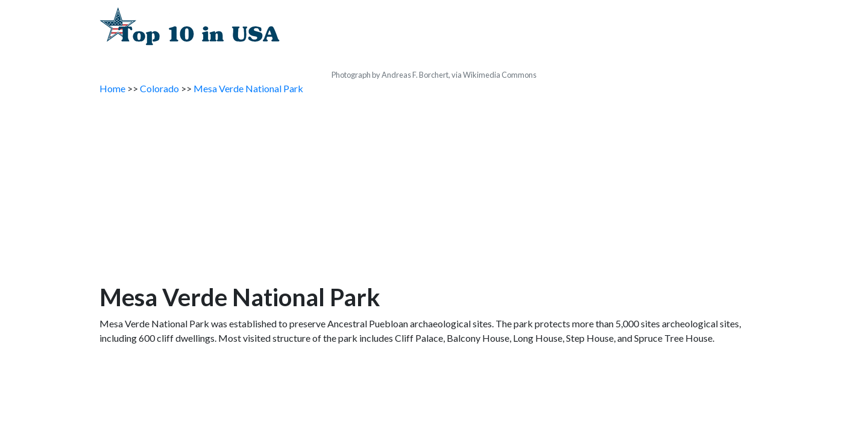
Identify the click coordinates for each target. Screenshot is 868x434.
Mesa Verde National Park (248, 88)
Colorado (159, 88)
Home (112, 88)
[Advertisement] (434, 192)
